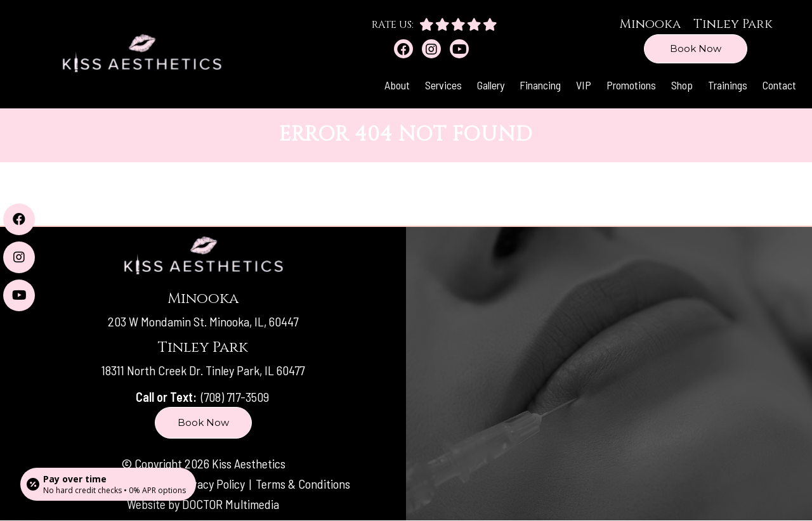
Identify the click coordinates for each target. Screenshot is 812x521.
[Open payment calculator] (108, 484)
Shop (682, 85)
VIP (584, 85)
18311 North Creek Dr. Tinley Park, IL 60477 (203, 370)
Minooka (650, 24)
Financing (540, 85)
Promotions (631, 85)
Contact (779, 85)
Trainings (728, 85)
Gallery (491, 85)
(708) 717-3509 (235, 397)
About (397, 85)
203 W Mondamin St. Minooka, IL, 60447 (203, 321)
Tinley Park (733, 24)
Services (443, 85)
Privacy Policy (213, 484)
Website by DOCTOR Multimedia (203, 504)
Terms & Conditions (303, 484)
